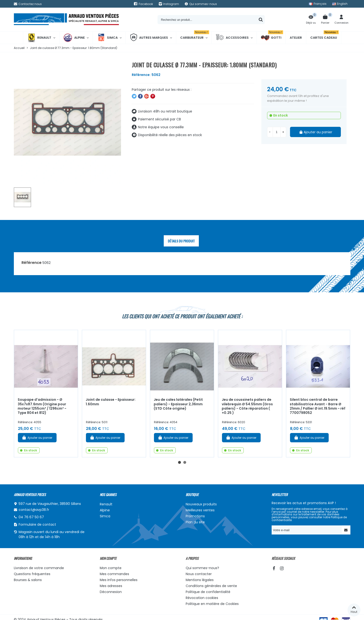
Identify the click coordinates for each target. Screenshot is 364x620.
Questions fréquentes (32, 574)
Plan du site (195, 522)
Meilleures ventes (200, 510)
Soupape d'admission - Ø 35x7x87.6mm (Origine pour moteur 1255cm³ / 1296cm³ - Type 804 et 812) (42, 406)
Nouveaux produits (201, 504)
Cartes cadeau (324, 36)
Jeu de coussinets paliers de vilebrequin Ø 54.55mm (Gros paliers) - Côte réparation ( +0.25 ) (247, 406)
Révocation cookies (202, 598)
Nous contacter (199, 574)
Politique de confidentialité (208, 592)
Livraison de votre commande (39, 568)
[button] (179, 462)
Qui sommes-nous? (202, 568)
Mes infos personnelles (119, 580)
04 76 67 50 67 (31, 517)
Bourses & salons (28, 580)
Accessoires (232, 38)
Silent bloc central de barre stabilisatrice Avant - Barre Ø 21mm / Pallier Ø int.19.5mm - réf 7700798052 (318, 406)
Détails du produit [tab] (181, 241)
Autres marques (149, 38)
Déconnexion (111, 592)
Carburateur (195, 36)
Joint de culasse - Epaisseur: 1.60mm (111, 402)
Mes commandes (114, 574)
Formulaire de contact (37, 524)
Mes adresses (111, 586)
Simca (107, 38)
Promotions (195, 516)
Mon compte (111, 568)
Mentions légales (200, 580)
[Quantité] (277, 132)
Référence (32, 263)
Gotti (272, 38)
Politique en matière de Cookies (212, 604)
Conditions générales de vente (211, 586)
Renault (39, 38)
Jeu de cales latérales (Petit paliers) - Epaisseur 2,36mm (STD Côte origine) (178, 404)
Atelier (296, 38)
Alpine (74, 38)
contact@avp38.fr (34, 510)
